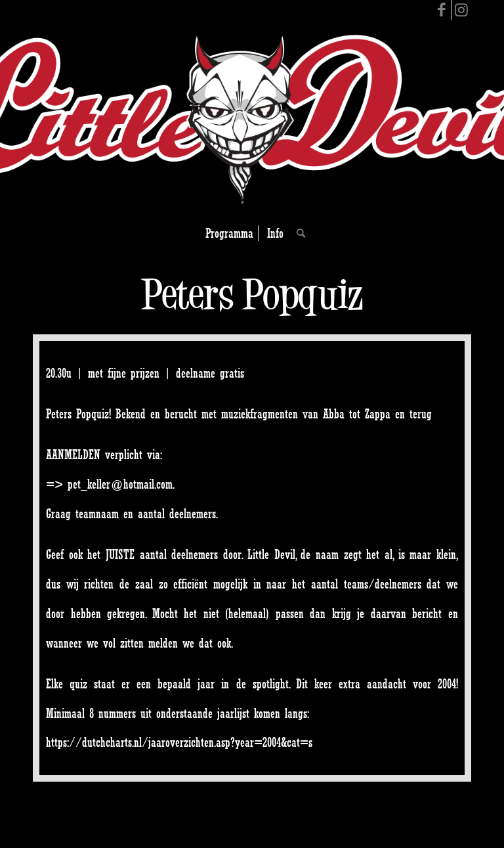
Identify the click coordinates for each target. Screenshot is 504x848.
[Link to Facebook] (441, 10)
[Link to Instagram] (461, 10)
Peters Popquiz (252, 294)
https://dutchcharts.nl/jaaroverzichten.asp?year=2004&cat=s (179, 742)
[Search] (298, 233)
